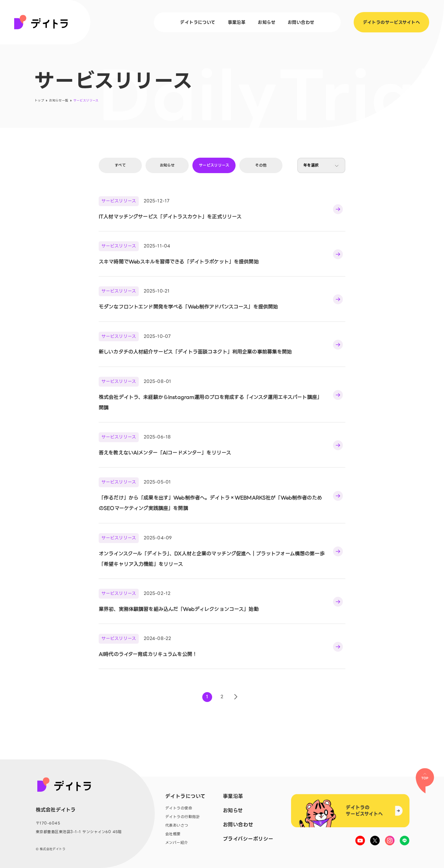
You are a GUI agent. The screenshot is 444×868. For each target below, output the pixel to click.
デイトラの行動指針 (183, 817)
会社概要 (173, 834)
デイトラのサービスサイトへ (391, 22)
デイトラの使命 (179, 808)
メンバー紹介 (177, 843)
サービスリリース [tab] (214, 165)
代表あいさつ (177, 825)
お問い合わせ (301, 22)
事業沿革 (237, 22)
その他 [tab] (261, 165)
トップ (39, 101)
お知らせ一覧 (59, 101)
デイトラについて (198, 22)
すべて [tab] (120, 165)
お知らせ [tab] (167, 165)
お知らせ (267, 22)
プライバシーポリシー (248, 839)
